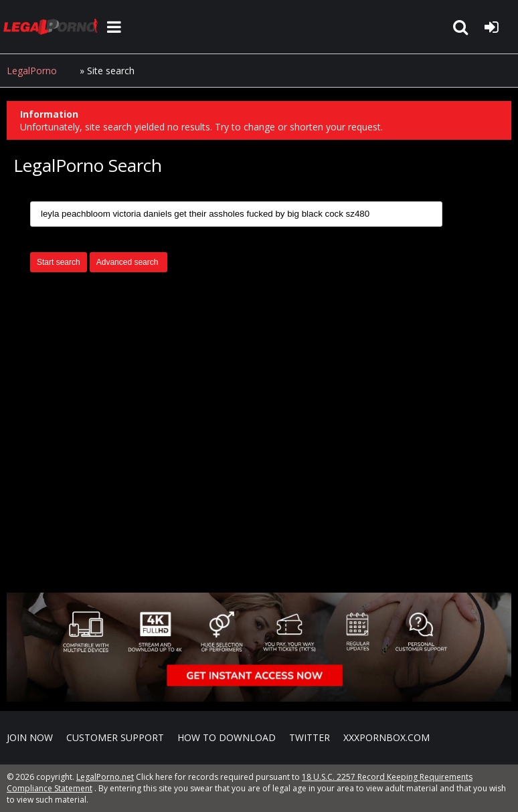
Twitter (310, 737)
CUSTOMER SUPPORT (115, 737)
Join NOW (30, 737)
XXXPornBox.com (386, 737)
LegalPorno (32, 71)
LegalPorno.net (54, 27)
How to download (227, 737)
